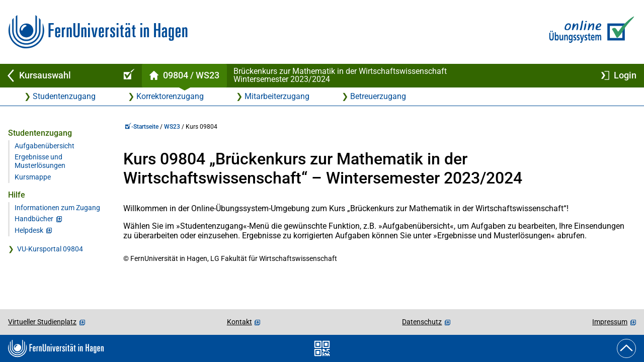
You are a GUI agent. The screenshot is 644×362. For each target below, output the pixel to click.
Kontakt (239, 322)
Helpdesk (29, 231)
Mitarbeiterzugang (277, 96)
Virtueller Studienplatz (42, 322)
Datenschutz (422, 322)
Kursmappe (33, 177)
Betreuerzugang (378, 96)
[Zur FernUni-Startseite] (98, 32)
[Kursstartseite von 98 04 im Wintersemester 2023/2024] (184, 76)
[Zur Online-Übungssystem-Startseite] (589, 32)
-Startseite (142, 127)
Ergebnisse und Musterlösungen (40, 161)
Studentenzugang (64, 96)
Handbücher (34, 219)
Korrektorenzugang (170, 96)
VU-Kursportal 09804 (50, 249)
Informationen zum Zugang (57, 208)
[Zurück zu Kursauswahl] (56, 76)
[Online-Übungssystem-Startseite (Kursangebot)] (127, 76)
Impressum (610, 322)
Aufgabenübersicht (45, 146)
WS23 (172, 127)
